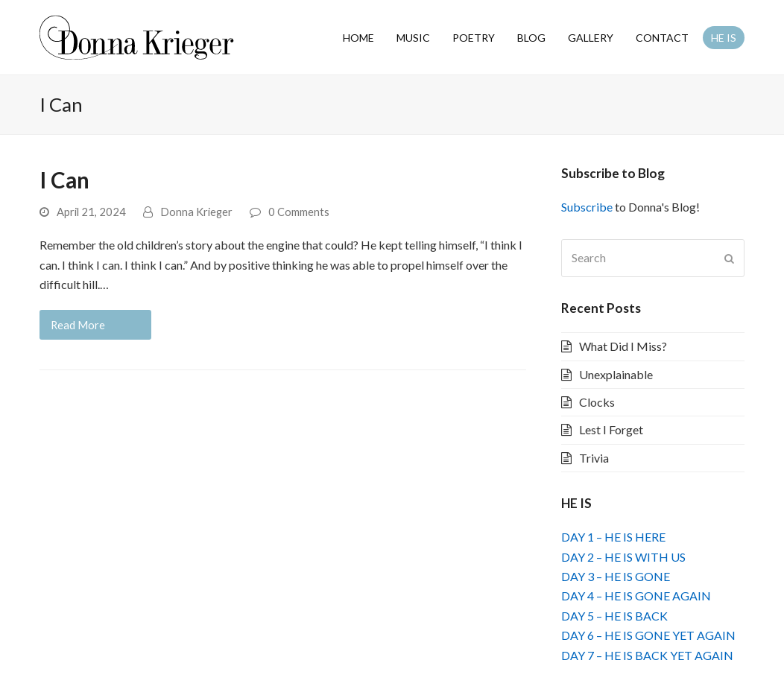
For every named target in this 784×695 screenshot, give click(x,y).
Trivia (594, 458)
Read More (78, 325)
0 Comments (299, 212)
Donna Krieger (196, 212)
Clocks (597, 402)
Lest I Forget (611, 429)
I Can (64, 180)
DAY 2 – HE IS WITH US (623, 557)
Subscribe (587, 207)
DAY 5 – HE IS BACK (614, 616)
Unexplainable (616, 374)
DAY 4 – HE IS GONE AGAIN (636, 596)
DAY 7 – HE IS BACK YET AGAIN (647, 655)
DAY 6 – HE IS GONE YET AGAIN (648, 635)
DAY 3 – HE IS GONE (616, 576)
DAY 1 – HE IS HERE (613, 537)
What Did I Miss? (623, 346)
